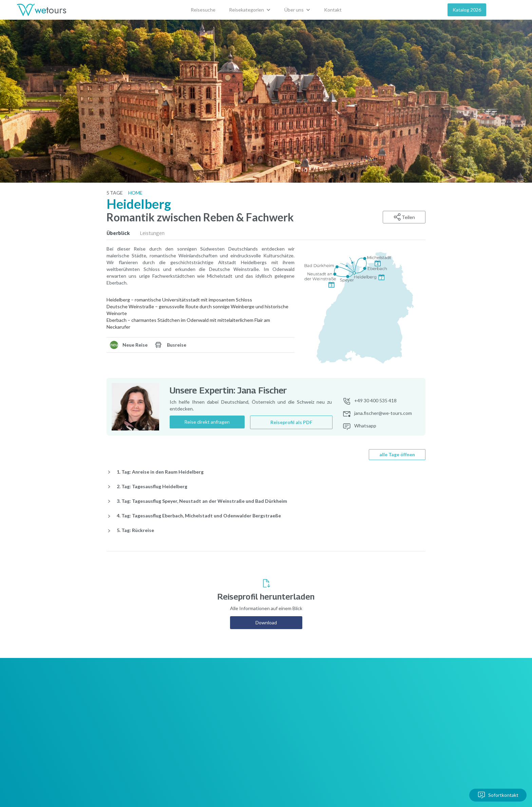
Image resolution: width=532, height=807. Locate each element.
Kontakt (333, 10)
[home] (42, 10)
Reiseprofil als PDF (291, 422)
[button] (250, 10)
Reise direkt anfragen (207, 422)
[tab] (123, 233)
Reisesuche (203, 10)
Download (266, 622)
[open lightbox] (363, 308)
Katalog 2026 (467, 10)
